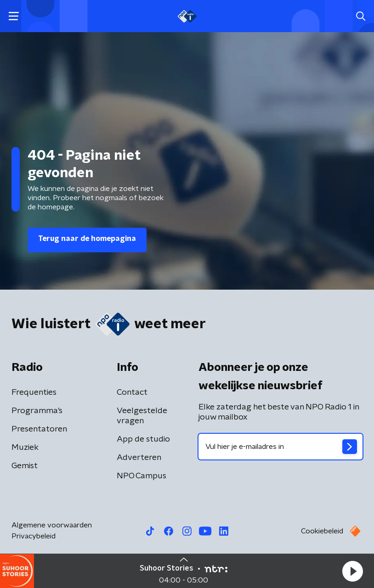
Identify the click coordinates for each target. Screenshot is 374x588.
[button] (352, 571)
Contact (132, 392)
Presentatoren (39, 429)
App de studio (143, 439)
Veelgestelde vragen (142, 416)
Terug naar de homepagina (87, 239)
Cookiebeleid (322, 531)
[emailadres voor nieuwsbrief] (280, 447)
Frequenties (34, 392)
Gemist (25, 466)
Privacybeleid (34, 536)
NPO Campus (142, 476)
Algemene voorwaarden (52, 525)
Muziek (25, 448)
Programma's (37, 411)
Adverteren (139, 458)
